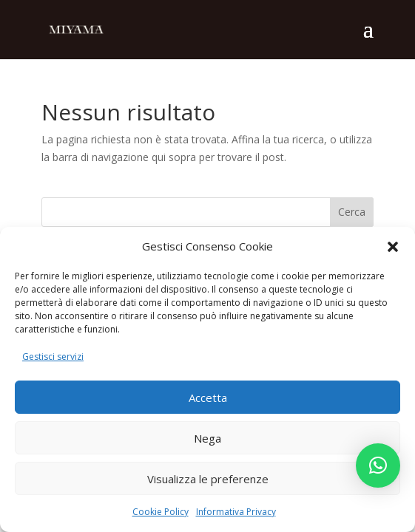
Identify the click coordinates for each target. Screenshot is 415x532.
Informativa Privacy (236, 512)
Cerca (352, 212)
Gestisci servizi (53, 357)
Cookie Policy (161, 512)
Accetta (208, 398)
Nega (207, 438)
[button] (393, 247)
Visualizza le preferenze (208, 479)
